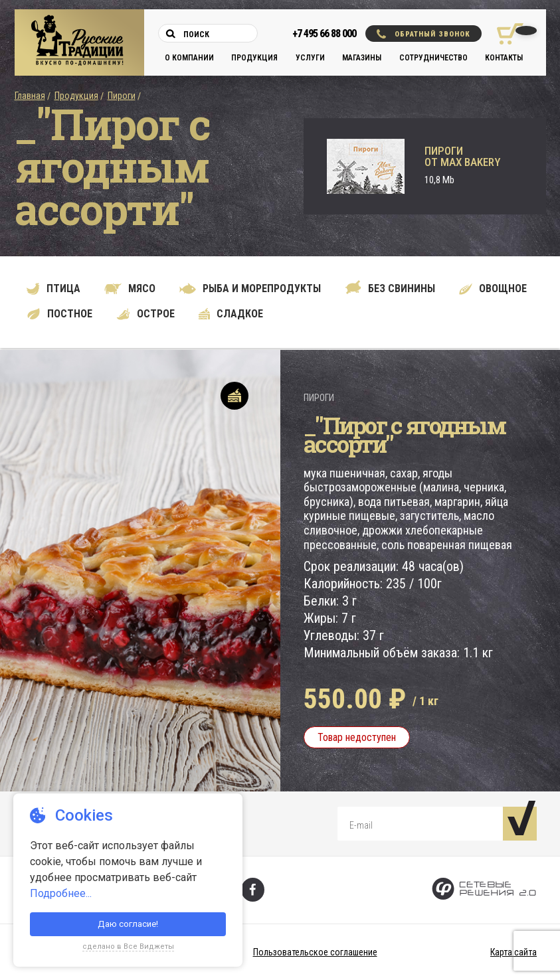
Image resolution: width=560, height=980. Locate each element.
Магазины (362, 58)
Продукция (254, 58)
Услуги (310, 58)
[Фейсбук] (253, 890)
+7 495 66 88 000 (324, 34)
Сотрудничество (433, 58)
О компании (189, 58)
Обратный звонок (423, 34)
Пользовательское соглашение (315, 952)
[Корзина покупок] (505, 34)
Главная (30, 96)
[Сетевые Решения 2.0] (484, 890)
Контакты (504, 58)
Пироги (122, 96)
